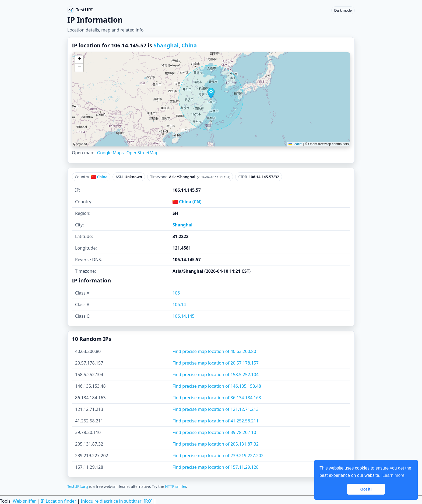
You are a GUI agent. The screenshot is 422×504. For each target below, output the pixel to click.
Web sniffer (24, 501)
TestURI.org (78, 486)
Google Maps (110, 153)
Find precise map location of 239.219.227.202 (218, 456)
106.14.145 (184, 316)
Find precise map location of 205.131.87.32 (216, 444)
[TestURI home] (80, 10)
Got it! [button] (366, 489)
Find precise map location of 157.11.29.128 (216, 467)
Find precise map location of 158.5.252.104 (216, 374)
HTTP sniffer (175, 486)
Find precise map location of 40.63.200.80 (214, 351)
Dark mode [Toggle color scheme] (343, 10)
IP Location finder (58, 501)
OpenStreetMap (143, 153)
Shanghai (166, 45)
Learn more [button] (393, 475)
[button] (211, 93)
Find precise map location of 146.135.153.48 (217, 386)
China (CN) (187, 202)
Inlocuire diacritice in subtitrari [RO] (117, 501)
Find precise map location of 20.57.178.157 (216, 363)
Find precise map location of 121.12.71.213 (216, 409)
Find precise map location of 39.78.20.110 (214, 432)
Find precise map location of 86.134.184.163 (217, 398)
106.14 (179, 304)
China (189, 45)
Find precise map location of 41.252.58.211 (216, 421)
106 (176, 293)
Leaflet (295, 144)
